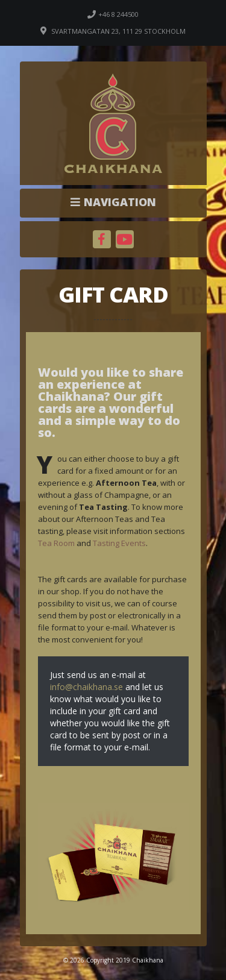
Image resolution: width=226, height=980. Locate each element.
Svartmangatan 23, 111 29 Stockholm (118, 31)
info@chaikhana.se (86, 687)
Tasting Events (119, 543)
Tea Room (56, 543)
